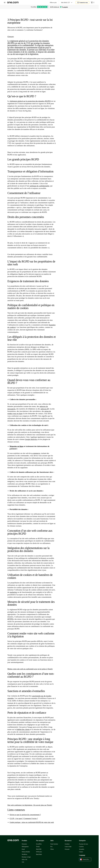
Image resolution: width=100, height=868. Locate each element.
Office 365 (24, 860)
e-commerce (36, 453)
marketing (13, 592)
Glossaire (67, 849)
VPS (23, 862)
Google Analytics (31, 439)
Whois (52, 849)
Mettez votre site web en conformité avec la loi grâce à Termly (30, 669)
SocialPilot (39, 844)
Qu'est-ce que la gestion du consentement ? (25, 815)
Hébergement (25, 847)
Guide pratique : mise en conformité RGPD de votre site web (32, 822)
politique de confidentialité (40, 186)
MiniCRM (39, 849)
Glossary (11, 37)
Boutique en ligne (26, 857)
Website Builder (26, 852)
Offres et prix (53, 3)
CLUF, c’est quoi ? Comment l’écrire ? (24, 818)
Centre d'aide (68, 847)
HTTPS (10, 619)
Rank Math (39, 854)
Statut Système (54, 844)
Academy (67, 844)
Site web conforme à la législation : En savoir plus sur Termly (30, 805)
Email (23, 849)
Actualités (82, 849)
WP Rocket (39, 852)
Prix (51, 847)
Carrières (81, 847)
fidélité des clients (23, 729)
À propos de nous (83, 844)
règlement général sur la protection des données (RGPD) (30, 101)
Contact (81, 852)
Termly (38, 847)
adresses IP (45, 409)
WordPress (25, 854)
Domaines (24, 844)
